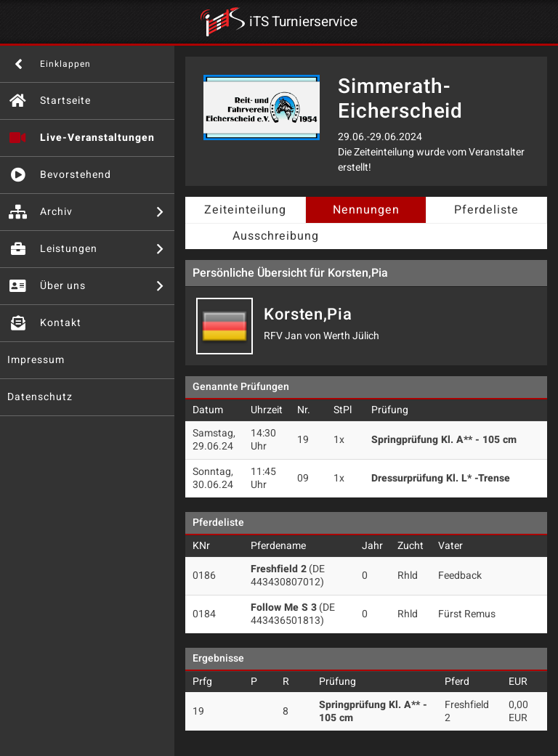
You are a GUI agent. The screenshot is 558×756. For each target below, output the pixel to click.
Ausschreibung (276, 236)
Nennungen (366, 210)
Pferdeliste (486, 210)
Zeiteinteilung (245, 210)
